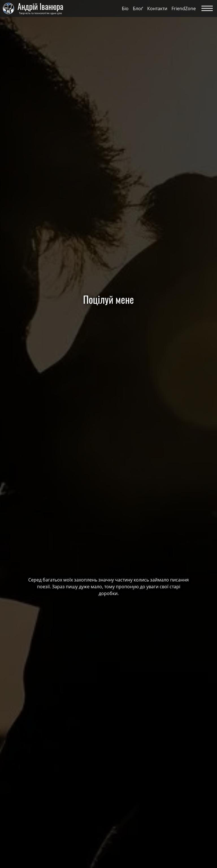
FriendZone (184, 8)
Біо (125, 8)
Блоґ (138, 8)
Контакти (157, 8)
